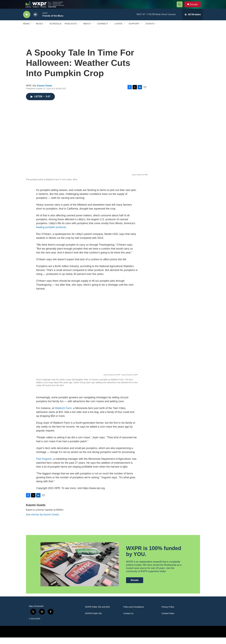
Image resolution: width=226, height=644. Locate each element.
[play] (27, 21)
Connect (103, 30)
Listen (118, 30)
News (26, 30)
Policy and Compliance (134, 613)
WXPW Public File (93, 620)
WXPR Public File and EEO (98, 613)
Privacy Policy (168, 613)
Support (134, 30)
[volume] (35, 21)
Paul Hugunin (44, 465)
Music (40, 30)
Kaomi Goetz (45, 92)
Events (150, 30)
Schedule (56, 30)
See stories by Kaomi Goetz (43, 521)
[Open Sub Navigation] (32, 30)
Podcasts (71, 30)
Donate (196, 8)
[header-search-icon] (181, 8)
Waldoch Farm (63, 415)
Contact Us (128, 620)
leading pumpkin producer (51, 234)
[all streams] (193, 21)
